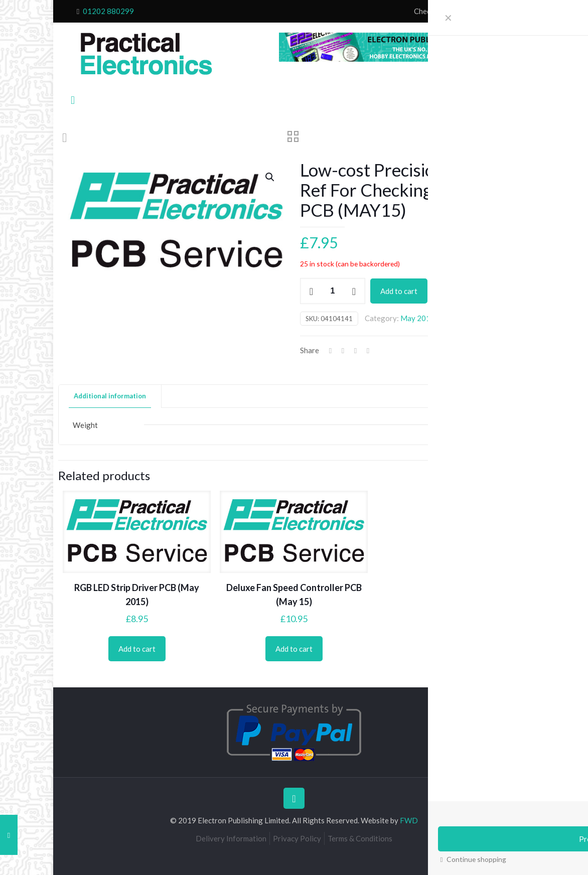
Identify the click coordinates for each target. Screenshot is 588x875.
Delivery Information (231, 838)
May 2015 (418, 318)
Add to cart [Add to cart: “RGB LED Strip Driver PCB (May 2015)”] (137, 649)
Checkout (430, 11)
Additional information (110, 396)
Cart (460, 11)
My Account (494, 11)
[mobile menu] (73, 100)
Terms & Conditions (360, 838)
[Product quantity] (333, 291)
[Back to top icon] (294, 798)
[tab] (110, 396)
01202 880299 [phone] (108, 11)
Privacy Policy (297, 838)
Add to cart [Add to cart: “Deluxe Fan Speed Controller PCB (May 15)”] (294, 649)
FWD (409, 820)
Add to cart (399, 291)
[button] (270, 177)
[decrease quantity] (311, 291)
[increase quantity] (354, 291)
